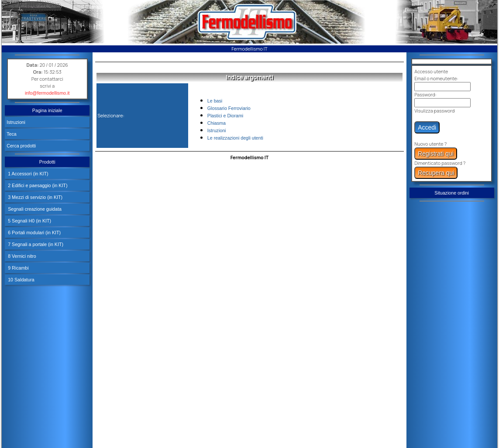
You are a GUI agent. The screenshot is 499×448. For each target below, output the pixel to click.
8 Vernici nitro (21, 256)
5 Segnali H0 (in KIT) (29, 221)
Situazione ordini (452, 193)
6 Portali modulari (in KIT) (34, 233)
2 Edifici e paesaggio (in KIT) (37, 185)
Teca (12, 134)
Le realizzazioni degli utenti (235, 138)
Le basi (215, 101)
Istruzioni (16, 122)
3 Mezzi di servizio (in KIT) (34, 197)
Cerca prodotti (21, 146)
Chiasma (217, 123)
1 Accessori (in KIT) (27, 174)
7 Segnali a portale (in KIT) (35, 244)
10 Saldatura (20, 280)
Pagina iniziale (47, 110)
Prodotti (47, 162)
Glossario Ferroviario (229, 108)
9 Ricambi (17, 268)
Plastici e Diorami (225, 116)
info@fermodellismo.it (47, 93)
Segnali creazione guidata (34, 209)
